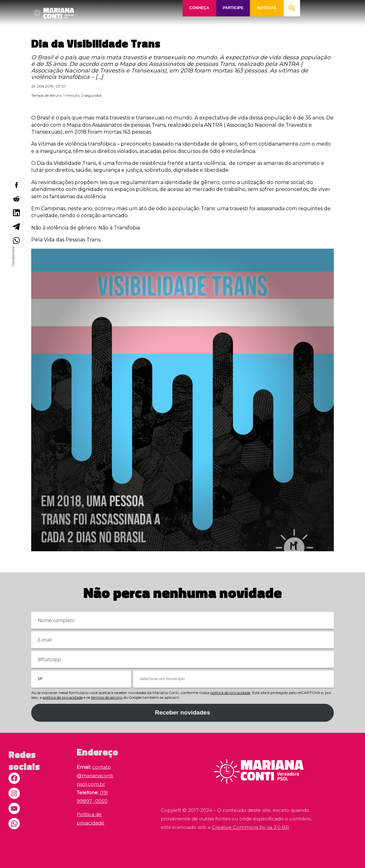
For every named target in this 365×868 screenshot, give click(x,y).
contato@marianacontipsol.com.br (95, 775)
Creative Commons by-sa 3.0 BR (250, 827)
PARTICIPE (233, 8)
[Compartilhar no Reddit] (16, 199)
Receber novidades (182, 712)
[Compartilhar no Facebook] (16, 185)
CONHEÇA (199, 8)
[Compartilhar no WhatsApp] (16, 240)
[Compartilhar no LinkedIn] (16, 213)
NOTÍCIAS (267, 8)
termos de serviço (107, 697)
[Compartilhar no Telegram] (16, 227)
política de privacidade (230, 693)
